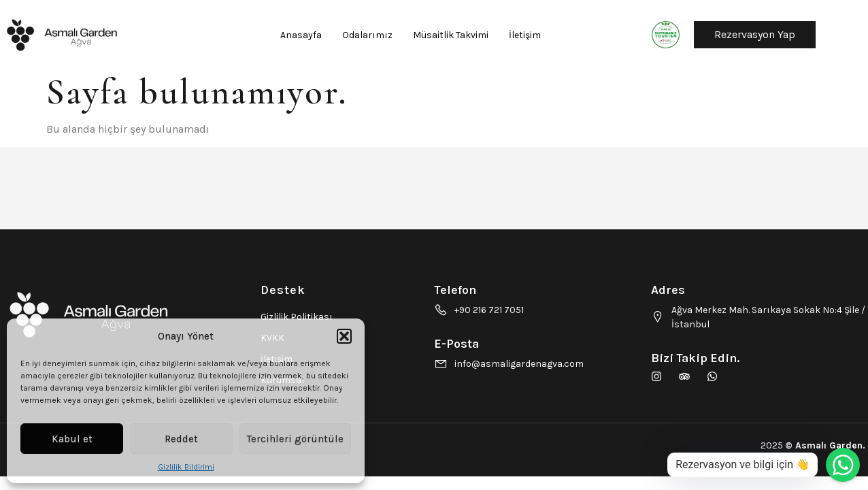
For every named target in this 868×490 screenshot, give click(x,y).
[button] (344, 336)
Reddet (181, 439)
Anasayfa (301, 35)
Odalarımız (367, 35)
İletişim (525, 35)
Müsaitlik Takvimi (451, 35)
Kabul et (72, 439)
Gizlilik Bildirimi (186, 467)
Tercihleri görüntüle (295, 439)
